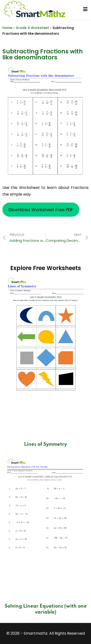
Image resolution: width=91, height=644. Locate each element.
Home (7, 28)
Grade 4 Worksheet (32, 28)
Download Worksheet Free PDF (41, 210)
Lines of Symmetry (45, 445)
